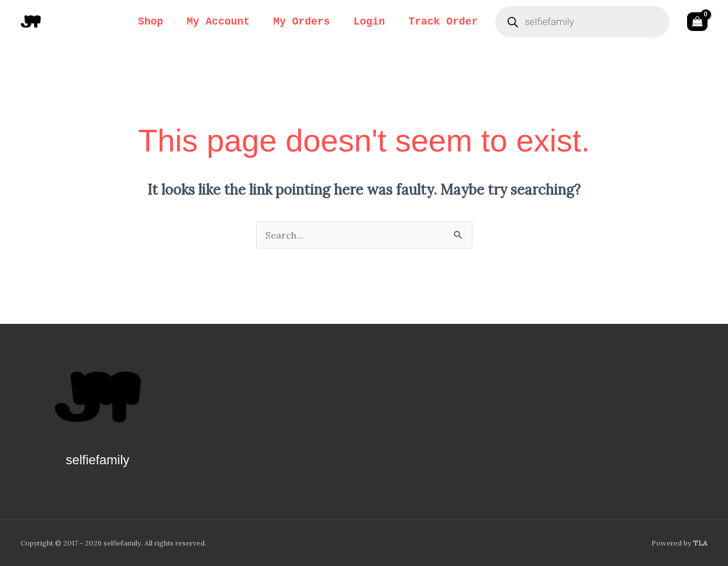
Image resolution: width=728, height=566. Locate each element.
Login (369, 22)
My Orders (301, 22)
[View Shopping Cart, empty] (697, 21)
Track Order (443, 22)
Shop (151, 22)
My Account (218, 22)
